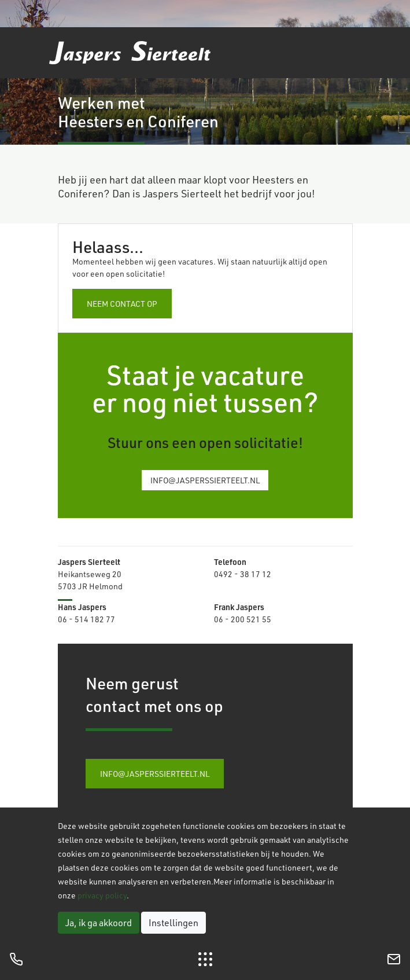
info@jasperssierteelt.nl (205, 480)
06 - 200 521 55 (243, 619)
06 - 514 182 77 (86, 619)
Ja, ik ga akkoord (99, 922)
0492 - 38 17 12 (243, 574)
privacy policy (102, 895)
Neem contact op (122, 304)
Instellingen (173, 922)
